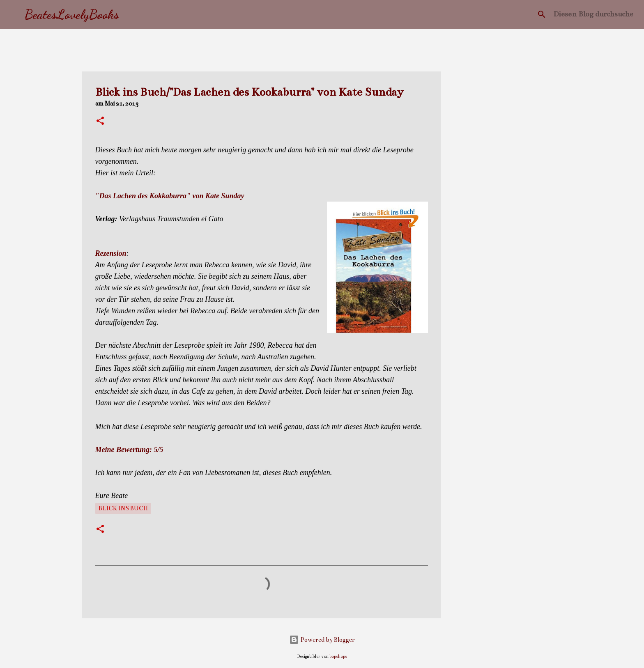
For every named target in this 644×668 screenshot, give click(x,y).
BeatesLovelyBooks (72, 14)
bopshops (338, 656)
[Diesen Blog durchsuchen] (593, 14)
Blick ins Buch (123, 508)
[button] (100, 122)
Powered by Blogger (322, 640)
